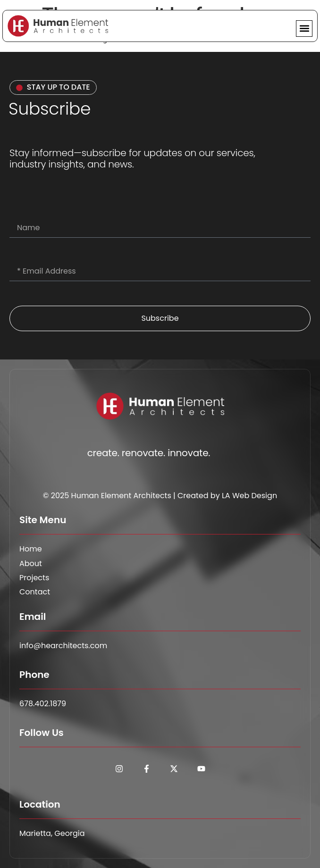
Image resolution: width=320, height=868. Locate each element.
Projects (34, 578)
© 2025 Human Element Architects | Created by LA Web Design (160, 496)
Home (31, 549)
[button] (304, 29)
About (31, 564)
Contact (35, 592)
